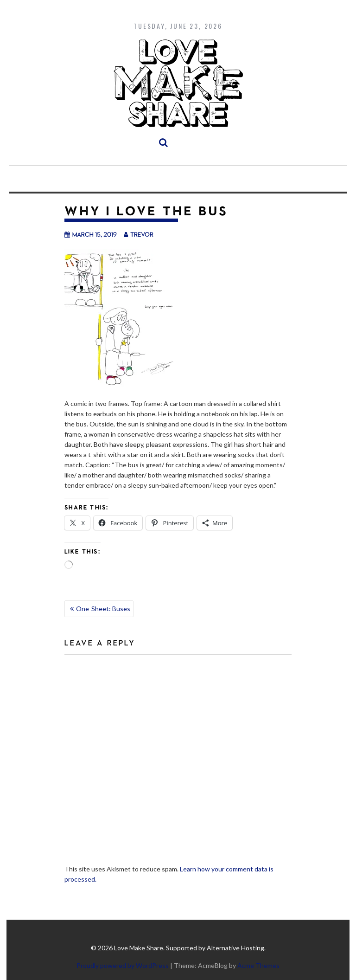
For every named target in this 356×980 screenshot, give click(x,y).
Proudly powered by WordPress (123, 965)
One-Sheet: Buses (103, 609)
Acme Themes (258, 965)
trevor (139, 234)
